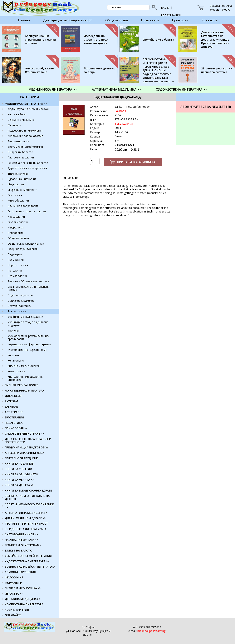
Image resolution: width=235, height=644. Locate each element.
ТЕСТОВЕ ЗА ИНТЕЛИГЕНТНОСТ (26, 524)
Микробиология (18, 200)
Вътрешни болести (20, 152)
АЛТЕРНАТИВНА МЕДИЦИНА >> (116, 89)
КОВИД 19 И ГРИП (17, 610)
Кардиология (16, 217)
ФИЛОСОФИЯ (14, 577)
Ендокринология (18, 174)
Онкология (15, 195)
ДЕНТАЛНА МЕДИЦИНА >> (118, 97)
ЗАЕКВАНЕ (12, 407)
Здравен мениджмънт (22, 179)
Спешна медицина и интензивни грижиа (29, 288)
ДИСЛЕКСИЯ (13, 396)
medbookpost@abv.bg (151, 631)
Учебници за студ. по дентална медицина (28, 324)
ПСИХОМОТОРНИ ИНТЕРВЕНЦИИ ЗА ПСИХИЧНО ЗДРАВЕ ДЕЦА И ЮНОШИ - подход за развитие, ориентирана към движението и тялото (158, 70)
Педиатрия (15, 254)
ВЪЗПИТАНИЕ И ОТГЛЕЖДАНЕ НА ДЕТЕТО (27, 497)
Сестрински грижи (20, 306)
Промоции (180, 20)
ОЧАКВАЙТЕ (13, 615)
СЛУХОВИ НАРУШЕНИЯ (20, 572)
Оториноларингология (23, 249)
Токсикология (17, 311)
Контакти (209, 20)
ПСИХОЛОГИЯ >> (16, 428)
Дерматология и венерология (27, 168)
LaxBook (120, 111)
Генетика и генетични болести (28, 163)
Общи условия (117, 20)
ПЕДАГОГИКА (14, 423)
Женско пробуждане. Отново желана (40, 70)
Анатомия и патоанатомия (25, 136)
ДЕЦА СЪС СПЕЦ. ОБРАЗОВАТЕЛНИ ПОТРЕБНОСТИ (28, 440)
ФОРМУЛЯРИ (14, 583)
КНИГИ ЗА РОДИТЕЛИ (20, 464)
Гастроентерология (21, 157)
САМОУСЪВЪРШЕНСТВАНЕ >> (24, 434)
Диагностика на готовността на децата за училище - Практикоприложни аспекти (216, 40)
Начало (24, 20)
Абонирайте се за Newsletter (206, 107)
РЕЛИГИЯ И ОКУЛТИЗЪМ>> (23, 545)
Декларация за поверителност (68, 20)
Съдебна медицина (20, 295)
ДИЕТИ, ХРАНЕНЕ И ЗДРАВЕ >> (25, 518)
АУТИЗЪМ (11, 401)
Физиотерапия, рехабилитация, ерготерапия (28, 337)
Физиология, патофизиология (27, 350)
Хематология (16, 371)
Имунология (16, 184)
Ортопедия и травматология (27, 211)
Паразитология (18, 265)
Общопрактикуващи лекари (26, 244)
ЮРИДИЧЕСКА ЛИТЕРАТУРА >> (26, 529)
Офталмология (18, 222)
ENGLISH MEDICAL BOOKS (22, 385)
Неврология (16, 233)
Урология (14, 330)
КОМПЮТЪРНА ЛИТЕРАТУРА (24, 604)
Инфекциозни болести (22, 190)
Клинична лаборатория (23, 206)
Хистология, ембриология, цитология (25, 378)
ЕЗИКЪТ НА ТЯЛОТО (19, 550)
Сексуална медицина (21, 120)
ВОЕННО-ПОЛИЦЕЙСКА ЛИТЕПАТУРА (30, 567)
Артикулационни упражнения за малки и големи (40, 40)
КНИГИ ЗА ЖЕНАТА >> (19, 480)
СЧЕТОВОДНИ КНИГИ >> (21, 534)
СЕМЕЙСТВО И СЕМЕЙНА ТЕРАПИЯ (28, 556)
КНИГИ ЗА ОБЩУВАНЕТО (21, 474)
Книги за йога (17, 114)
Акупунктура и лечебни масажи (28, 109)
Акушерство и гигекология (25, 130)
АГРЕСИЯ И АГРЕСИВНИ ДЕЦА (24, 453)
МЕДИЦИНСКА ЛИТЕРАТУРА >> (53, 89)
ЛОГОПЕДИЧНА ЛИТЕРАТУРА (24, 390)
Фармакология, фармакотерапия (29, 344)
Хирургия (14, 355)
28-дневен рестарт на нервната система (217, 70)
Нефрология (16, 227)
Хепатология (16, 360)
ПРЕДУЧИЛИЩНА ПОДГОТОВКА (26, 447)
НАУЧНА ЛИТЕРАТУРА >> (21, 540)
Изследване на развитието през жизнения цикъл (96, 40)
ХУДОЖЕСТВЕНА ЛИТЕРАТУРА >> (181, 89)
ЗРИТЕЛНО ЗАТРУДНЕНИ (22, 458)
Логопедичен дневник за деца (99, 70)
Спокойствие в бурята (158, 40)
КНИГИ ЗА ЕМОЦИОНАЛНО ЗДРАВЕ (28, 490)
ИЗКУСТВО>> (14, 594)
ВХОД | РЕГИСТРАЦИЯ (171, 9)
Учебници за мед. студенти (25, 317)
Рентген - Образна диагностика (28, 281)
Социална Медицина (21, 300)
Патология (15, 270)
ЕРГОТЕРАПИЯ (14, 417)
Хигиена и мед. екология (24, 366)
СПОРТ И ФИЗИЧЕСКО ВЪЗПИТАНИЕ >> (29, 506)
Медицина (14, 125)
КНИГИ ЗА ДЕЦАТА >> (19, 485)
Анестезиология (18, 141)
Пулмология (16, 260)
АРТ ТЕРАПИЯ (14, 412)
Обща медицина (18, 238)
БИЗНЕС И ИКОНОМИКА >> (23, 588)
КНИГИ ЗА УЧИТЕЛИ (18, 469)
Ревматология (17, 276)
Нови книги (150, 20)
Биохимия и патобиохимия (25, 147)
